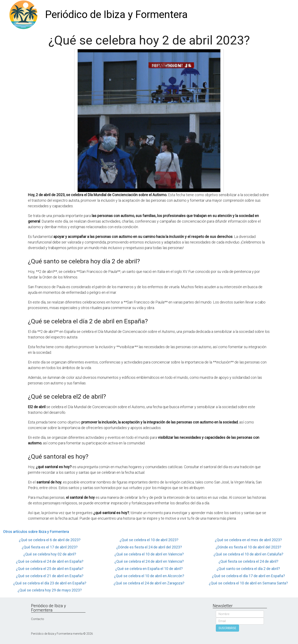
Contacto (38, 619)
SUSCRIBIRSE (227, 628)
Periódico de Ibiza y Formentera (116, 14)
